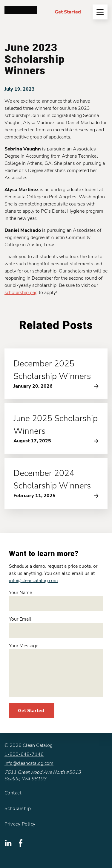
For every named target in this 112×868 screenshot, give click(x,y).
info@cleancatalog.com (33, 581)
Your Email (56, 627)
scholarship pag (21, 293)
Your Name (56, 600)
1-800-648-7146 (24, 754)
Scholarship (18, 808)
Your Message (56, 670)
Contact (13, 793)
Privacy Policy (20, 824)
